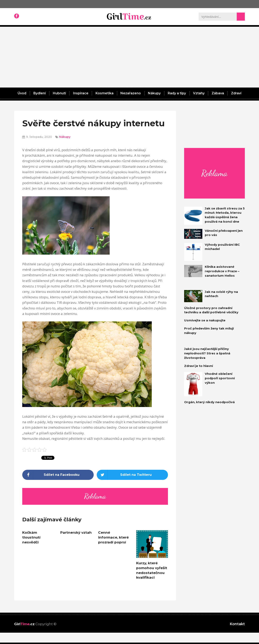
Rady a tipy (177, 93)
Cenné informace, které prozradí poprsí (113, 537)
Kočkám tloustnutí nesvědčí (31, 537)
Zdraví (236, 93)
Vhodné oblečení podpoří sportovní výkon (220, 378)
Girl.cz (24, 624)
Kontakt (237, 624)
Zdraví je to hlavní (198, 366)
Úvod (22, 93)
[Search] (241, 17)
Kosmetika (105, 93)
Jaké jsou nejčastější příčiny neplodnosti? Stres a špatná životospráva (207, 353)
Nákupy (154, 93)
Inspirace (81, 93)
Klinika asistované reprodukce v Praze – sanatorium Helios (222, 271)
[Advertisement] (129, 57)
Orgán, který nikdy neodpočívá (209, 402)
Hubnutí (59, 93)
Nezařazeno (131, 93)
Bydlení (40, 93)
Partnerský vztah (76, 532)
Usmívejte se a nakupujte (205, 320)
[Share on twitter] (132, 475)
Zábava (218, 93)
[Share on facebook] (58, 475)
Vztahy (199, 93)
